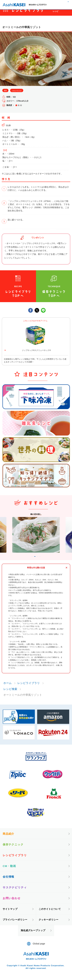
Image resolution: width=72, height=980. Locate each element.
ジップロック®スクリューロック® (36, 350)
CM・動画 (9, 870)
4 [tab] (44, 560)
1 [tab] (28, 560)
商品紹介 (8, 838)
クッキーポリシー (49, 924)
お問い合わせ (12, 902)
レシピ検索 (10, 693)
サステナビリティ (15, 892)
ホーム (8, 687)
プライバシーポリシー (15, 924)
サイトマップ (10, 913)
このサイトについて (50, 913)
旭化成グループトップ (33, 935)
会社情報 (8, 881)
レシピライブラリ (29, 687)
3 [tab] (40, 560)
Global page (39, 948)
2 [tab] (34, 560)
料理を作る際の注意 (36, 572)
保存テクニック (13, 849)
